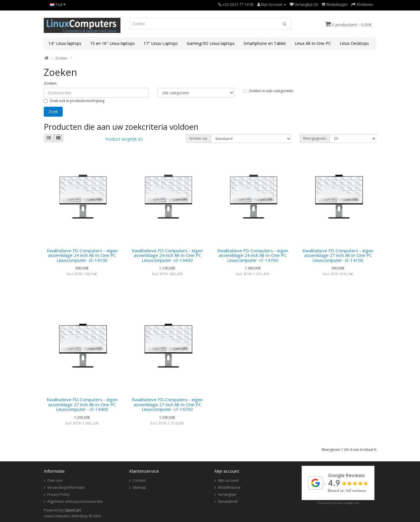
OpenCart (73, 510)
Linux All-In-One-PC (313, 43)
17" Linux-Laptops (161, 43)
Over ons (55, 480)
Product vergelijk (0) (124, 139)
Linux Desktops (354, 43)
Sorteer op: (199, 138)
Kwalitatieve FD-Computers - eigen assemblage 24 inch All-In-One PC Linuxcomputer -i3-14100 (82, 255)
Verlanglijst (227, 494)
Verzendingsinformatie (66, 487)
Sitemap (139, 487)
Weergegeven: (315, 138)
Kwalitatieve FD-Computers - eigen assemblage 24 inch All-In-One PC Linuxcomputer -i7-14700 (253, 255)
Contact (139, 480)
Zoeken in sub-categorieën (268, 91)
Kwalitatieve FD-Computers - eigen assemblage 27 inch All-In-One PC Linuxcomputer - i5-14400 (82, 404)
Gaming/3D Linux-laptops (211, 43)
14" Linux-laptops (65, 43)
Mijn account (228, 480)
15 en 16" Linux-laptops (112, 43)
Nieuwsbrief (228, 501)
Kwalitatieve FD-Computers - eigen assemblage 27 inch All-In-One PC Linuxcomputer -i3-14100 (338, 255)
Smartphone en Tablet (265, 43)
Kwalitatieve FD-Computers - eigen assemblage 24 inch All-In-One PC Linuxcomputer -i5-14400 (167, 255)
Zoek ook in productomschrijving (74, 101)
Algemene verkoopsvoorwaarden (75, 501)
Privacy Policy (58, 494)
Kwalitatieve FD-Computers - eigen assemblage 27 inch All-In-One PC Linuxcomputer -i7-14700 (167, 404)
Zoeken (61, 58)
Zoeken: (50, 83)
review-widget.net (346, 503)
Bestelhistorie (229, 487)
